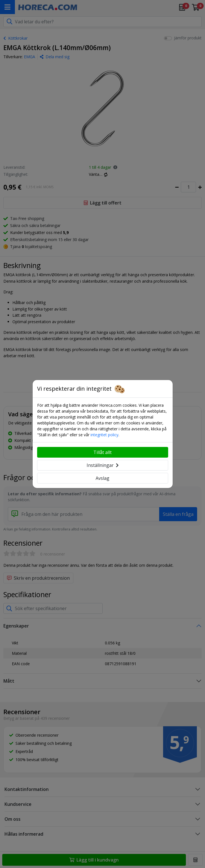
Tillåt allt (102, 452)
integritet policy (104, 435)
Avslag (102, 478)
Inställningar (103, 465)
